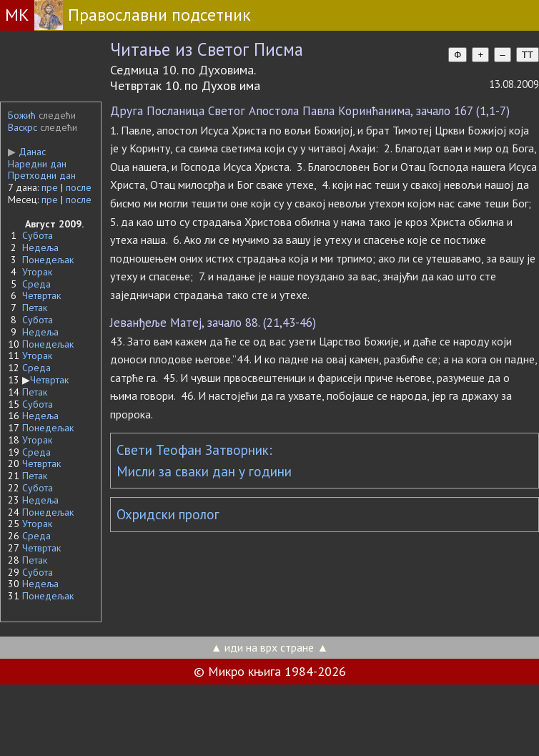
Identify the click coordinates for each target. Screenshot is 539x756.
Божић (22, 115)
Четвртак (41, 295)
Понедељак (48, 260)
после (79, 187)
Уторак (37, 272)
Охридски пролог (168, 514)
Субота (38, 235)
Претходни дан (42, 175)
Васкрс (23, 127)
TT (528, 55)
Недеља (40, 247)
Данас (27, 152)
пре (50, 187)
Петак (35, 308)
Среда (36, 284)
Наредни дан (37, 164)
